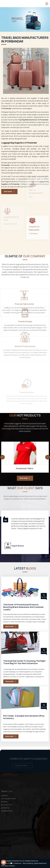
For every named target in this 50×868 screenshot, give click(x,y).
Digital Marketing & (40, 863)
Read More (9, 192)
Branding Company (8, 866)
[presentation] (2, 457)
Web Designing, (28, 863)
